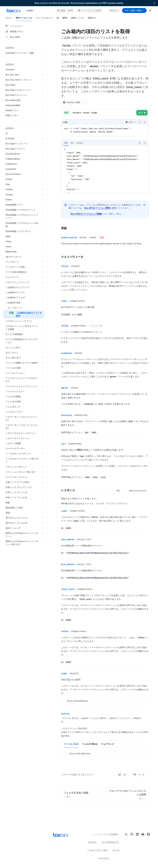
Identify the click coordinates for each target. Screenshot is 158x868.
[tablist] (99, 143)
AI (58, 19)
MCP (65, 19)
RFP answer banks (113, 3)
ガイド (9, 19)
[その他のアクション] (85, 102)
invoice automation (87, 3)
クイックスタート (44, 19)
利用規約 (92, 842)
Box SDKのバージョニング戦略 (86, 214)
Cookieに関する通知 (98, 850)
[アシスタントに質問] (145, 122)
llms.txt (116, 850)
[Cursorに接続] (72, 102)
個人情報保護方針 (110, 842)
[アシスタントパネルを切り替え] (90, 10)
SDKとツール (78, 19)
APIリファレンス (24, 19)
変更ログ (92, 19)
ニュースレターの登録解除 (103, 834)
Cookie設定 (103, 858)
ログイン (114, 10)
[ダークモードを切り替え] (150, 10)
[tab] (66, 143)
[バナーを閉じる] (154, 3)
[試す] (142, 113)
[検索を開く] (65, 10)
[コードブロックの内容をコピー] (140, 122)
